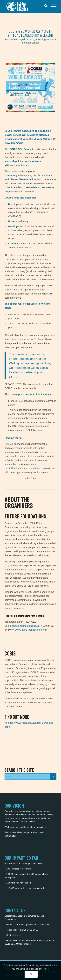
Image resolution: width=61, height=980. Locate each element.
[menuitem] (44, 7)
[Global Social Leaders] (25, 7)
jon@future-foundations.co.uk (23, 626)
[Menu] (52, 7)
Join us (8, 832)
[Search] (44, 7)
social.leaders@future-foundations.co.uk (27, 468)
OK (31, 974)
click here (31, 279)
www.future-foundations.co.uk (31, 630)
